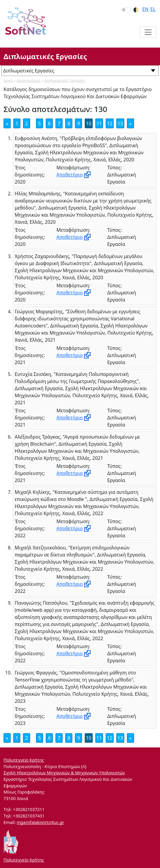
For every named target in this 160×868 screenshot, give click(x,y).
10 (89, 124)
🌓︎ (136, 10)
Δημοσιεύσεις (28, 80)
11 (99, 124)
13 (120, 124)
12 (110, 124)
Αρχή (8, 80)
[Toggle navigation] (148, 32)
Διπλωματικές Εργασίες (65, 80)
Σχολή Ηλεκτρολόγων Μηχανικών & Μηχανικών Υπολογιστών (64, 773)
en (145, 9)
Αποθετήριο (70, 175)
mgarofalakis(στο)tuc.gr (40, 822)
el (153, 9)
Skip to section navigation (0, 0)
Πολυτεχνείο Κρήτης (24, 760)
